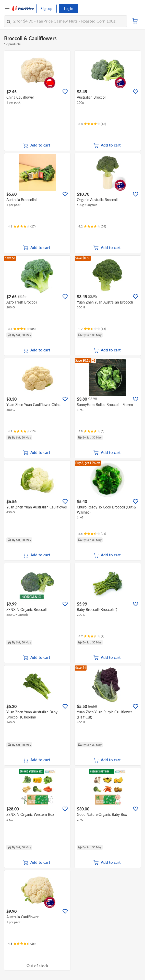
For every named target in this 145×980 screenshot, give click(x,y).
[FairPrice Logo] (23, 9)
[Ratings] (92, 124)
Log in (69, 9)
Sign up (46, 9)
